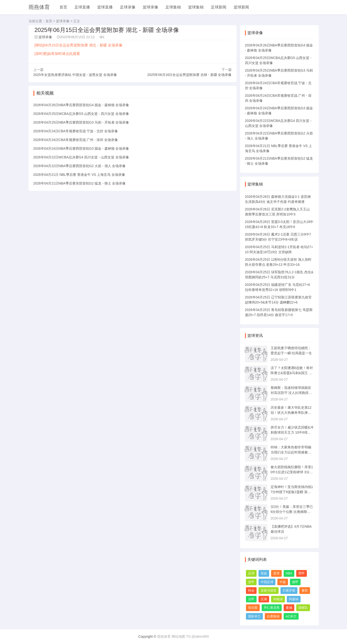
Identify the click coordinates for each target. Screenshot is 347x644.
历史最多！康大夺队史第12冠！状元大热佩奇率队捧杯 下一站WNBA (291, 413)
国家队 (303, 608)
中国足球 (267, 582)
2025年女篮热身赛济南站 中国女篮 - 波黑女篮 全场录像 (75, 75)
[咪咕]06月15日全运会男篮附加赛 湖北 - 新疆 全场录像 (78, 45)
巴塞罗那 (289, 590)
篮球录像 (150, 7)
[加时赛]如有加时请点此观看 (57, 54)
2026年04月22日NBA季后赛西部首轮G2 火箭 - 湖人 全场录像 (80, 166)
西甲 (302, 573)
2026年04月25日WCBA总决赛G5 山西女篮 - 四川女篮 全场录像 (81, 114)
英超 (264, 573)
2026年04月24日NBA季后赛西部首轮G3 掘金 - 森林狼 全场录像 (81, 148)
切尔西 (253, 608)
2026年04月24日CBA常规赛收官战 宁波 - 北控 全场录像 (76, 131)
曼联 (305, 590)
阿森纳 (294, 599)
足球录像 (128, 7)
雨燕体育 (39, 7)
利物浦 (278, 599)
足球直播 (82, 7)
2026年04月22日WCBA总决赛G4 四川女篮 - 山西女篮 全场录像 (81, 157)
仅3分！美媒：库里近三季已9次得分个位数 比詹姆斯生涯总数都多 (292, 512)
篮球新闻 (241, 7)
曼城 (289, 608)
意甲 (251, 582)
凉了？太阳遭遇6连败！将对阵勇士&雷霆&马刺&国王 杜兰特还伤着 (292, 373)
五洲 (264, 599)
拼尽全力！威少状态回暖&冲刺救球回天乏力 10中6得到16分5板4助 (292, 432)
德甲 (295, 582)
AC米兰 (291, 616)
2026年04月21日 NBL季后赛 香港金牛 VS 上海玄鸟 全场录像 (79, 175)
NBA (289, 573)
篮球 (276, 573)
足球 (251, 573)
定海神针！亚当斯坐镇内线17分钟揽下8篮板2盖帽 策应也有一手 (292, 492)
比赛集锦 (273, 616)
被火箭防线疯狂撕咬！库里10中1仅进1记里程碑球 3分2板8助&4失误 (292, 472)
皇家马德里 (269, 590)
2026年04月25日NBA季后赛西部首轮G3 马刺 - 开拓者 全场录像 (81, 122)
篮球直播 (105, 7)
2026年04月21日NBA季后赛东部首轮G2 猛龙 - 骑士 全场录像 (80, 183)
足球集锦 (173, 7)
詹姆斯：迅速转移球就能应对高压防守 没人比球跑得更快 (291, 393)
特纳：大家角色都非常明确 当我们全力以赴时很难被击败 (291, 452)
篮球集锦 (196, 7)
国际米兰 (254, 616)
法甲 (251, 599)
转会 (251, 590)
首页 (63, 7)
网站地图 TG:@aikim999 (190, 637)
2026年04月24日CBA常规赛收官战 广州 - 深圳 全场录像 (76, 140)
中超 (283, 582)
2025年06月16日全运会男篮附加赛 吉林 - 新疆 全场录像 (189, 75)
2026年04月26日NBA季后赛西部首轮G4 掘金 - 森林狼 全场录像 (81, 105)
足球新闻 (219, 7)
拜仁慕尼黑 (272, 608)
